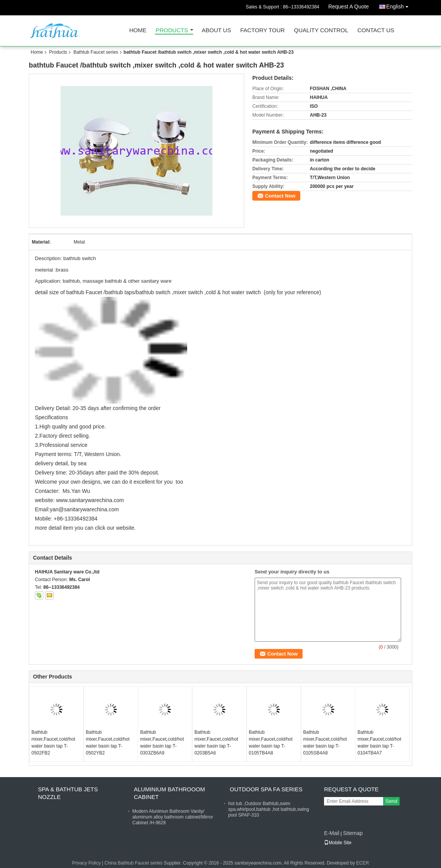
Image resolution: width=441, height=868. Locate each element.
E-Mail (332, 833)
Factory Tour (262, 30)
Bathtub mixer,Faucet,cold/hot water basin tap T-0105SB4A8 (325, 743)
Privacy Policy (86, 863)
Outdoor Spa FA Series (266, 789)
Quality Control (321, 30)
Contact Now (280, 196)
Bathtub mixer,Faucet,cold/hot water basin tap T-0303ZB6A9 (162, 743)
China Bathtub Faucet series (133, 863)
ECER (363, 863)
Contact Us (376, 30)
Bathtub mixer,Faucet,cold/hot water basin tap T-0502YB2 (108, 743)
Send (391, 801)
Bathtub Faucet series (96, 52)
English (399, 5)
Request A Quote (349, 7)
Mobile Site (338, 843)
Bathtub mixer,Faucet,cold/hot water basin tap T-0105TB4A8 (271, 743)
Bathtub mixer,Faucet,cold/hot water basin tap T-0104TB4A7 (379, 743)
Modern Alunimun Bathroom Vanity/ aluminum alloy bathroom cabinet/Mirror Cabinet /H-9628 (173, 817)
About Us (216, 30)
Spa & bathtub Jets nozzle (68, 793)
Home (138, 30)
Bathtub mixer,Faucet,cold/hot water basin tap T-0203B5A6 (216, 743)
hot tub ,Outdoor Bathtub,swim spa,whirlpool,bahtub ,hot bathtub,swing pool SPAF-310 (269, 809)
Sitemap (353, 833)
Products (172, 30)
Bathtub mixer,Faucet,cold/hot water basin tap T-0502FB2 (53, 743)
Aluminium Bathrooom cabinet (169, 793)
